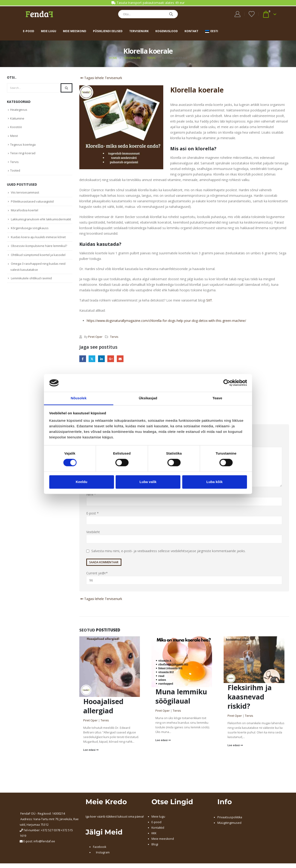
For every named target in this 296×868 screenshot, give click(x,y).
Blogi (155, 844)
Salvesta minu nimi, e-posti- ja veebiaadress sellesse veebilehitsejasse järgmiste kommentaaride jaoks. (168, 551)
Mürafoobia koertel (25, 210)
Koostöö (16, 127)
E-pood (29, 31)
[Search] (171, 14)
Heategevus (19, 110)
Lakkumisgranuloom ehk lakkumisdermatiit (41, 219)
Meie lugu (49, 31)
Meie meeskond (75, 31)
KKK (154, 833)
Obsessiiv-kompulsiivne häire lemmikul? (39, 246)
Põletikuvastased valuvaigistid (32, 201)
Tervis (114, 337)
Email (120, 359)
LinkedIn (101, 359)
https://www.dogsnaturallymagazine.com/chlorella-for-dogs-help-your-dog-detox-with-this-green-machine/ (166, 321)
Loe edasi (91, 750)
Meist (14, 136)
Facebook (83, 359)
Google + (111, 359)
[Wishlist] (251, 14)
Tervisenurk (139, 31)
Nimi (91, 494)
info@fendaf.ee (44, 841)
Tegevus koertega (23, 145)
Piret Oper (95, 337)
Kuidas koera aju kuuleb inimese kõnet (38, 237)
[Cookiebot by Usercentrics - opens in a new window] (227, 383)
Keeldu (81, 482)
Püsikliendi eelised (108, 31)
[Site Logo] (39, 14)
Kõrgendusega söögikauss (30, 228)
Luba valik (148, 482)
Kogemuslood (167, 31)
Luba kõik (214, 482)
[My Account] (238, 14)
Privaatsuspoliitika (230, 817)
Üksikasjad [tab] (148, 398)
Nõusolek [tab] (79, 398)
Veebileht (93, 532)
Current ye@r (184, 578)
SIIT (209, 300)
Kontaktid (158, 828)
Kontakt (191, 31)
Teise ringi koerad (23, 153)
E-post (92, 513)
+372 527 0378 (51, 830)
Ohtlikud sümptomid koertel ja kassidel (38, 255)
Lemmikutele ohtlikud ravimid (31, 278)
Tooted (15, 170)
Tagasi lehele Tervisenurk (101, 78)
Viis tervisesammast (25, 192)
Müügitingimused (229, 823)
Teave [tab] (217, 398)
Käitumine (17, 118)
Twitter (92, 359)
